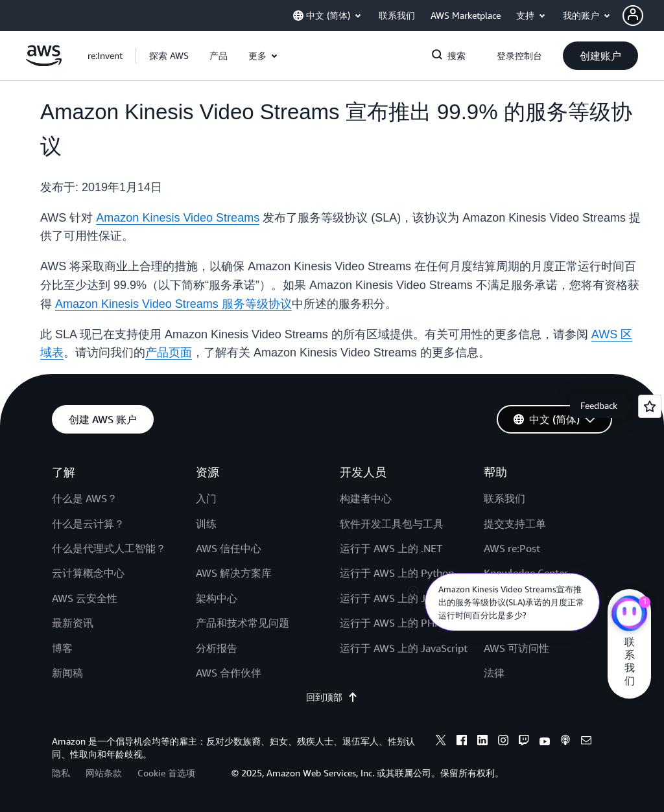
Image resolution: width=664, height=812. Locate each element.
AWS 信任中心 (229, 548)
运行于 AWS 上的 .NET (391, 548)
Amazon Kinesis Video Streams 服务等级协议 (173, 304)
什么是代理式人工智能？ (109, 548)
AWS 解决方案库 (234, 573)
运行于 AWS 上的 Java (390, 598)
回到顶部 (332, 697)
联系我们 (504, 498)
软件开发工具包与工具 (392, 524)
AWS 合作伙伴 (229, 673)
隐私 (61, 773)
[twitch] (524, 742)
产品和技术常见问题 (243, 623)
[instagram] (503, 742)
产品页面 (169, 353)
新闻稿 (67, 673)
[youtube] (545, 742)
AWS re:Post (512, 548)
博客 (62, 648)
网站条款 (104, 773)
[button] (643, 16)
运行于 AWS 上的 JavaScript (404, 648)
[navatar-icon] (633, 16)
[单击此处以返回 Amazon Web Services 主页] (44, 63)
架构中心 (217, 598)
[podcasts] (565, 742)
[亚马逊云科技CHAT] (629, 615)
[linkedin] (482, 742)
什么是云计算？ (88, 524)
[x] (441, 742)
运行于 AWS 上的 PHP (390, 623)
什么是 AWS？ (85, 498)
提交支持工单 (515, 524)
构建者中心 (366, 498)
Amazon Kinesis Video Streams (178, 218)
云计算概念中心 (88, 573)
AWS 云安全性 (85, 598)
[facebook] (462, 742)
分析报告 (217, 648)
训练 (206, 524)
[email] (586, 742)
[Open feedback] (650, 406)
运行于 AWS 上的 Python (397, 573)
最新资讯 (73, 623)
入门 (206, 498)
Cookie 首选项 (166, 773)
